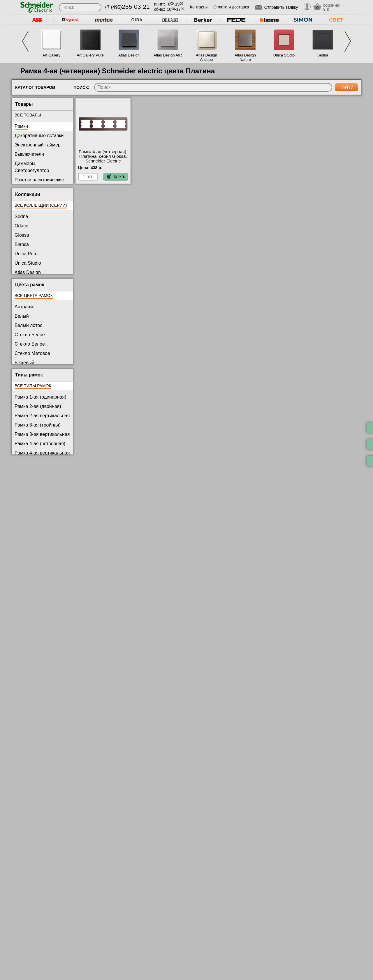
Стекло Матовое (32, 353)
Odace (21, 226)
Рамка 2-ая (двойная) (38, 406)
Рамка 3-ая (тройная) (38, 425)
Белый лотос (28, 325)
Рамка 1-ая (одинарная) (40, 397)
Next (348, 41)
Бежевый (24, 363)
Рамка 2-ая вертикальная (42, 416)
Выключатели (29, 154)
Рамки (21, 126)
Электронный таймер (38, 145)
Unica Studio (284, 55)
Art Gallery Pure (90, 55)
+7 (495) (127, 7)
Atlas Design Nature (245, 57)
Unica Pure (26, 254)
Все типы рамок (33, 386)
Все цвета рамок (34, 296)
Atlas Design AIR (168, 55)
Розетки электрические (39, 180)
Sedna (323, 55)
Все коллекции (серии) (41, 205)
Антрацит (25, 307)
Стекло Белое (30, 335)
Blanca (22, 244)
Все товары (28, 115)
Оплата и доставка (231, 7)
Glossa (22, 235)
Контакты (199, 7)
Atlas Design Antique (206, 57)
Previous (25, 41)
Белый (22, 316)
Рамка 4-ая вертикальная (42, 453)
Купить (116, 176)
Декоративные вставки (39, 136)
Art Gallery (51, 55)
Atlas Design (129, 55)
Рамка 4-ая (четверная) (40, 444)
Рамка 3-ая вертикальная (42, 434)
